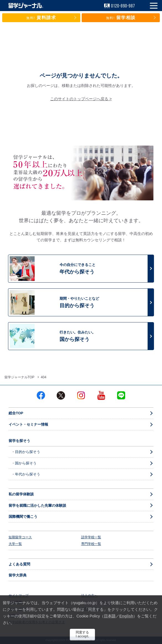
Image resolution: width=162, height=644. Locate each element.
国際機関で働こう (23, 517)
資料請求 (41, 18)
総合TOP (16, 413)
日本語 (110, 616)
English (126, 616)
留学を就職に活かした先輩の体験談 (37, 505)
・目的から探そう (26, 452)
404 (43, 377)
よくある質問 (19, 564)
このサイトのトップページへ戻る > (81, 99)
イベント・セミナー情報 (28, 424)
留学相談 (121, 18)
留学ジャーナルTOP (19, 377)
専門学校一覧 (91, 544)
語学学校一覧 (91, 537)
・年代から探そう (26, 474)
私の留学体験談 (21, 494)
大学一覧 (15, 544)
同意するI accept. (82, 634)
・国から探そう (24, 463)
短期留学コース (20, 537)
